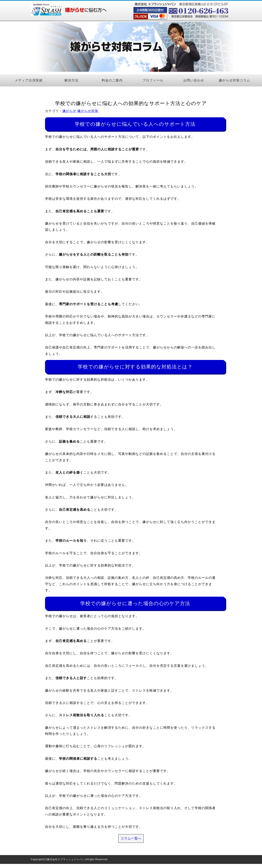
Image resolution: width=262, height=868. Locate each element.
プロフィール (153, 80)
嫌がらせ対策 (88, 111)
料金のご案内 (112, 80)
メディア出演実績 (29, 80)
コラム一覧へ (131, 838)
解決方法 (71, 80)
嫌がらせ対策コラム (234, 80)
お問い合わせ (194, 80)
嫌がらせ (69, 111)
